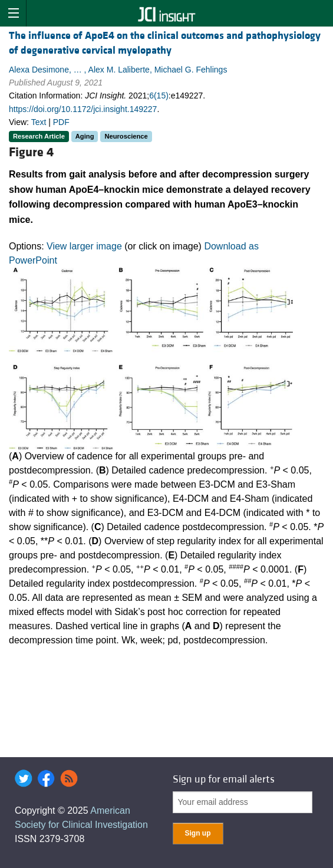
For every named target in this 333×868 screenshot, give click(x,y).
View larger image (84, 246)
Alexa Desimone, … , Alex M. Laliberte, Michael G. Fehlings (118, 70)
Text (39, 122)
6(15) (159, 96)
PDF (61, 122)
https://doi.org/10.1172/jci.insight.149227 (83, 109)
